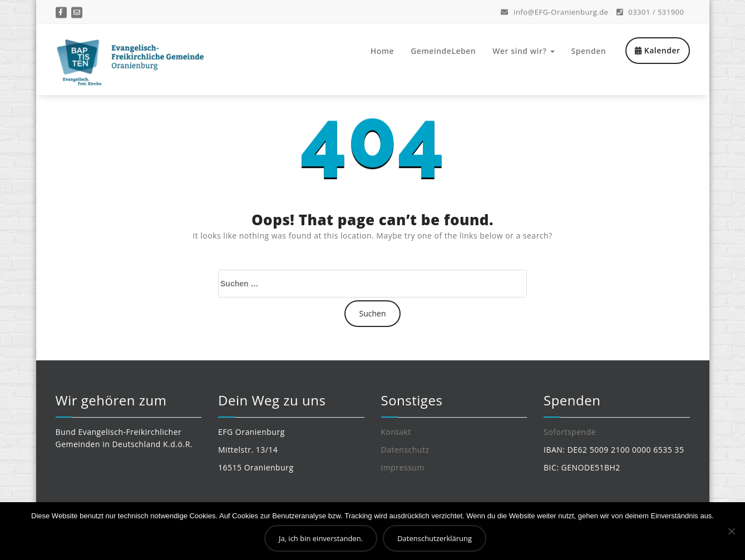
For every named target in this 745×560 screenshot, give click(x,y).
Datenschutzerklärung (435, 538)
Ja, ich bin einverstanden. (321, 538)
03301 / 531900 (650, 11)
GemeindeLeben (443, 51)
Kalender (657, 50)
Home (383, 51)
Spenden (589, 51)
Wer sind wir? (523, 51)
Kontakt (396, 432)
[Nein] (731, 531)
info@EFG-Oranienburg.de (555, 11)
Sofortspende (570, 432)
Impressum (403, 467)
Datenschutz (405, 450)
